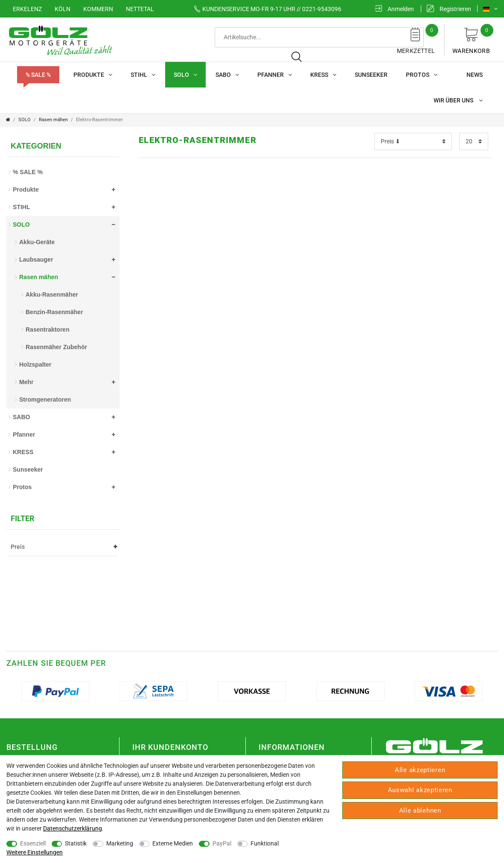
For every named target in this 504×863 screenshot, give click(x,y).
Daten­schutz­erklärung (73, 828)
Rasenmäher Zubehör (56, 347)
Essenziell (33, 843)
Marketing (120, 843)
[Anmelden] (394, 9)
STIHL (143, 75)
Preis (64, 547)
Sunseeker (371, 75)
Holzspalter (35, 364)
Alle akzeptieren (420, 770)
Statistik (76, 843)
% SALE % (38, 75)
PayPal (222, 843)
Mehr (26, 382)
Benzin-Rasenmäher (54, 312)
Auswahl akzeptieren (420, 790)
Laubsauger (36, 259)
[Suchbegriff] (262, 37)
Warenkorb (471, 39)
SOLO (185, 75)
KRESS (323, 75)
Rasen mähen (53, 120)
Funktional (265, 843)
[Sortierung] (413, 141)
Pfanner (275, 75)
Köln (63, 9)
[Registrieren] (449, 9)
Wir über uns (458, 100)
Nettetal (140, 9)
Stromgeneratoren (45, 399)
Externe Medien (173, 843)
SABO (227, 75)
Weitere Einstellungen (35, 852)
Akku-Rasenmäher (52, 294)
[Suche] (355, 37)
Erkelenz (27, 9)
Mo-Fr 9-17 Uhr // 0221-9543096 (265, 9)
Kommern (98, 9)
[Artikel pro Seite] (474, 141)
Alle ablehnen (420, 811)
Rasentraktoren (48, 329)
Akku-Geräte (37, 242)
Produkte (93, 75)
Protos (422, 75)
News (475, 75)
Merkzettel (416, 39)
